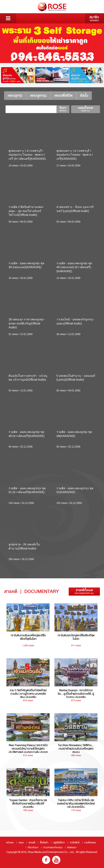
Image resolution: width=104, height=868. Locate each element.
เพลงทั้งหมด (85, 109)
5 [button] (31, 60)
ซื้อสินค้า (44, 843)
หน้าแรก (10, 843)
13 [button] (68, 60)
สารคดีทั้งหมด (84, 591)
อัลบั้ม (84, 96)
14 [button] (73, 60)
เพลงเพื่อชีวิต (63, 96)
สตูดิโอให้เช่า (59, 843)
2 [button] (17, 60)
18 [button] (92, 60)
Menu (8, 18)
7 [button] (40, 60)
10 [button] (54, 60)
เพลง (21, 843)
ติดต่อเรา (72, 847)
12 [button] (64, 60)
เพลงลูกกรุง (38, 96)
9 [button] (50, 60)
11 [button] (59, 60)
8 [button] (45, 60)
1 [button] (12, 60)
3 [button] (22, 60)
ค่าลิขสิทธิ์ (75, 843)
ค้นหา (63, 109)
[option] (52, 43)
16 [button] (82, 60)
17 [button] (87, 60)
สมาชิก (94, 18)
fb (46, 860)
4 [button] (26, 60)
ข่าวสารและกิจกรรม (53, 847)
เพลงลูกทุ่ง (15, 96)
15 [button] (78, 60)
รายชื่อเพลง (90, 843)
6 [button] (36, 60)
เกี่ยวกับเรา (33, 847)
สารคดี (32, 843)
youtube (56, 860)
